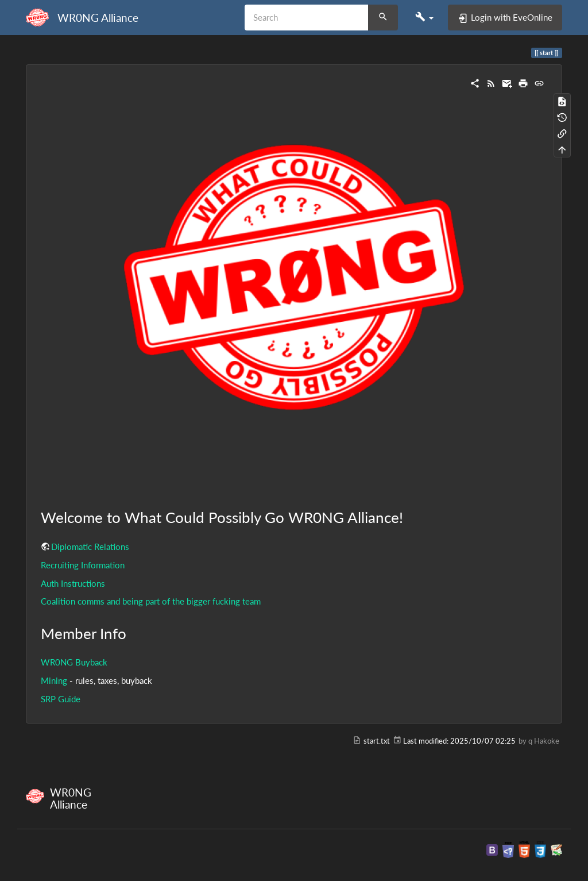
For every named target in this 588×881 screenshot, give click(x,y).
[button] (424, 17)
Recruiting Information (83, 565)
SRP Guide (61, 699)
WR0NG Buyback (74, 662)
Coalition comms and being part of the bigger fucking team (151, 601)
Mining (54, 680)
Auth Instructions (73, 583)
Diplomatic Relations (90, 547)
